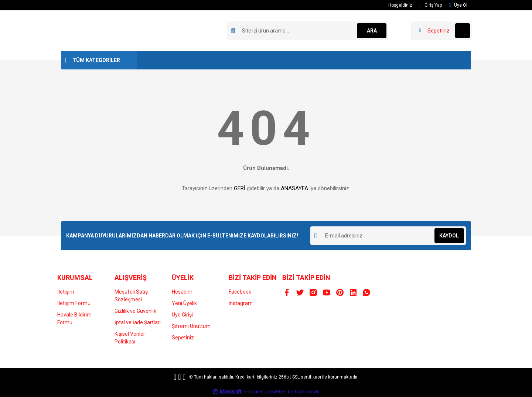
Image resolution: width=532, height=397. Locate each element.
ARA (372, 31)
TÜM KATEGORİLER (96, 60)
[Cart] (441, 31)
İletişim (66, 292)
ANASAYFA (294, 188)
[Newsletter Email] (388, 236)
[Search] (308, 31)
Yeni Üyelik (184, 303)
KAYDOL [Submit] (449, 236)
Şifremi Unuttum (191, 326)
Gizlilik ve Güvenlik (135, 311)
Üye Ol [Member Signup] (458, 5)
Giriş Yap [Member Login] (431, 5)
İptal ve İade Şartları (138, 322)
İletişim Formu (74, 303)
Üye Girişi (182, 315)
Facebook (240, 292)
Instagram (241, 303)
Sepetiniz (183, 338)
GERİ (240, 188)
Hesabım (182, 292)
